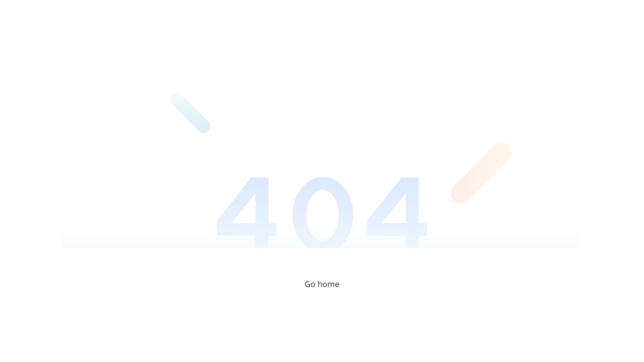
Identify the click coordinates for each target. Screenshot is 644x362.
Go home (322, 284)
